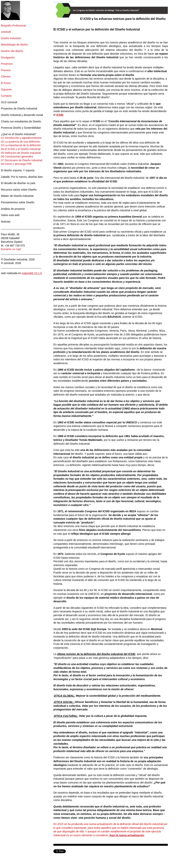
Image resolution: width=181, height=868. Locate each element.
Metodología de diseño (14, 45)
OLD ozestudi (9, 102)
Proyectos (7, 64)
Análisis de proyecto (13, 209)
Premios (6, 70)
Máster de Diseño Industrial (17, 196)
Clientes (6, 77)
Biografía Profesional (13, 26)
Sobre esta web (10, 215)
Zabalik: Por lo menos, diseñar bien (22, 177)
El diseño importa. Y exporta (18, 170)
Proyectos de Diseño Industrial (19, 108)
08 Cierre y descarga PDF (16, 164)
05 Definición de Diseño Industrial (21, 153)
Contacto (6, 96)
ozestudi (6, 32)
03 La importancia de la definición (21, 145)
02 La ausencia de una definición (21, 142)
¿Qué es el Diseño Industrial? (19, 134)
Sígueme (6, 89)
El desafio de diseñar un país (18, 183)
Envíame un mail (11, 249)
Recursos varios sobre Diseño (19, 190)
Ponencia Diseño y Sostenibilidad (21, 128)
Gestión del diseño (12, 51)
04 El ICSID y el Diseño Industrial (21, 149)
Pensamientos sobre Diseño (18, 202)
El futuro (6, 83)
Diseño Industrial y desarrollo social (22, 115)
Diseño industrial (11, 38)
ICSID (60, 115)
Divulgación (8, 57)
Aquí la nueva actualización (127, 835)
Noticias (6, 222)
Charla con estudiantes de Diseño (21, 121)
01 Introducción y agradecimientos (21, 138)
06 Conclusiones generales (17, 156)
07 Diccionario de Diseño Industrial (22, 160)
